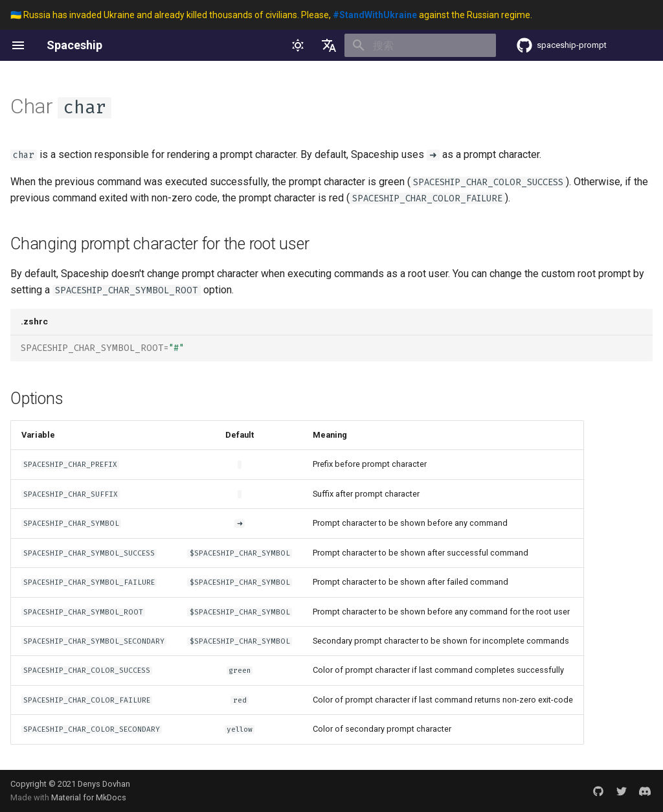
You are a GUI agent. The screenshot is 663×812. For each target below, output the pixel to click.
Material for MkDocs (89, 797)
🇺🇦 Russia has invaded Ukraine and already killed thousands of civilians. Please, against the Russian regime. (271, 15)
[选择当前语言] (329, 45)
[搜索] (420, 45)
